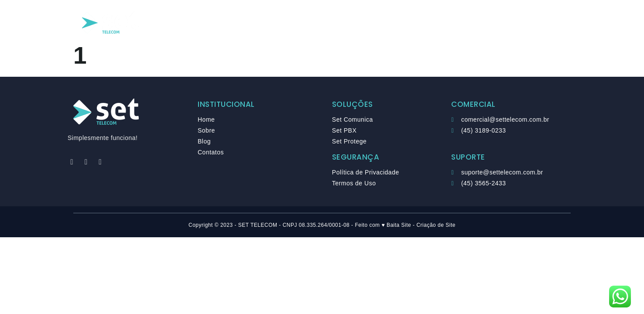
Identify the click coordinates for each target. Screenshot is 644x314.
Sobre (322, 22)
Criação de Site (436, 225)
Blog (357, 22)
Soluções (279, 22)
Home (236, 22)
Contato (397, 22)
